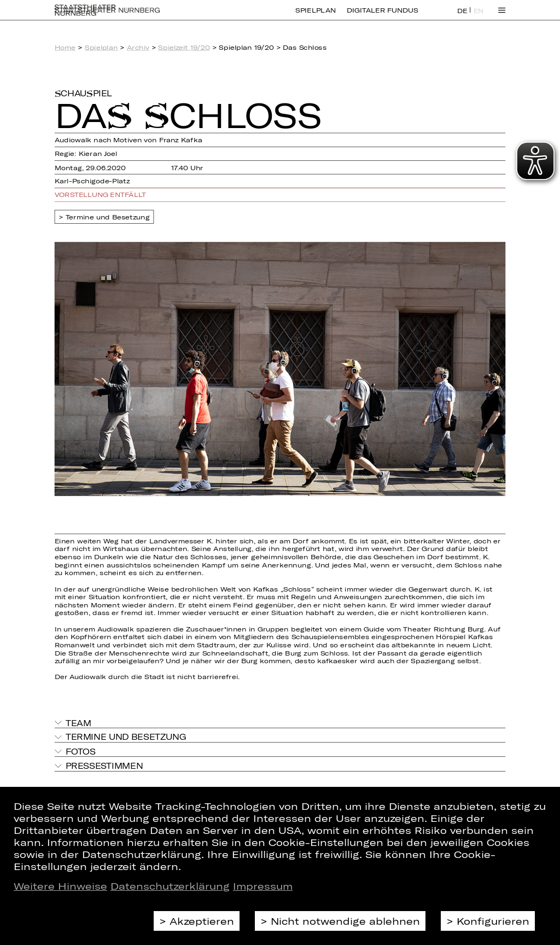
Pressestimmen (104, 766)
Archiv (138, 47)
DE (462, 17)
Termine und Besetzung (108, 217)
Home (65, 47)
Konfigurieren (493, 921)
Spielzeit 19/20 (184, 47)
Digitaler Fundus (382, 16)
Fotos (81, 751)
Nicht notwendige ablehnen (345, 921)
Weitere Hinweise (60, 886)
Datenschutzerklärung (170, 886)
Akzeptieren (202, 921)
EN (479, 17)
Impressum (263, 886)
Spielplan (316, 16)
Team (78, 723)
